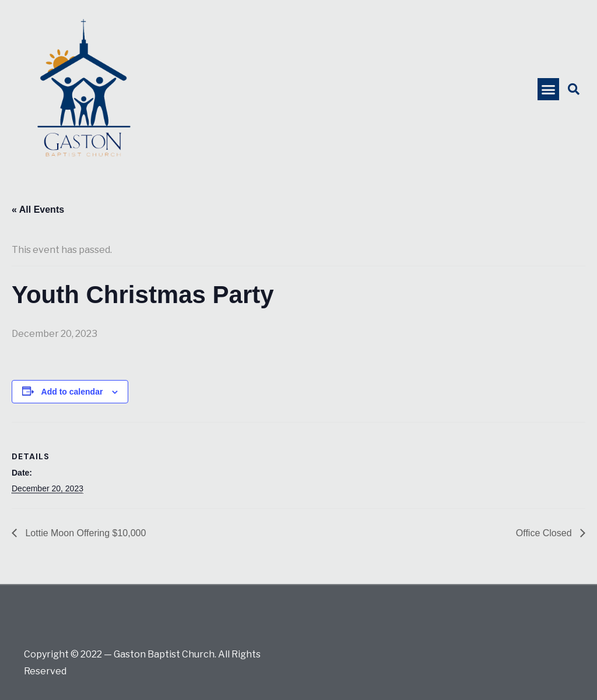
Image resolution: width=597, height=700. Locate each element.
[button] (549, 89)
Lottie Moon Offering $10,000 (84, 533)
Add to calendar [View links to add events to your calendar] (72, 392)
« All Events (38, 210)
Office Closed (545, 533)
